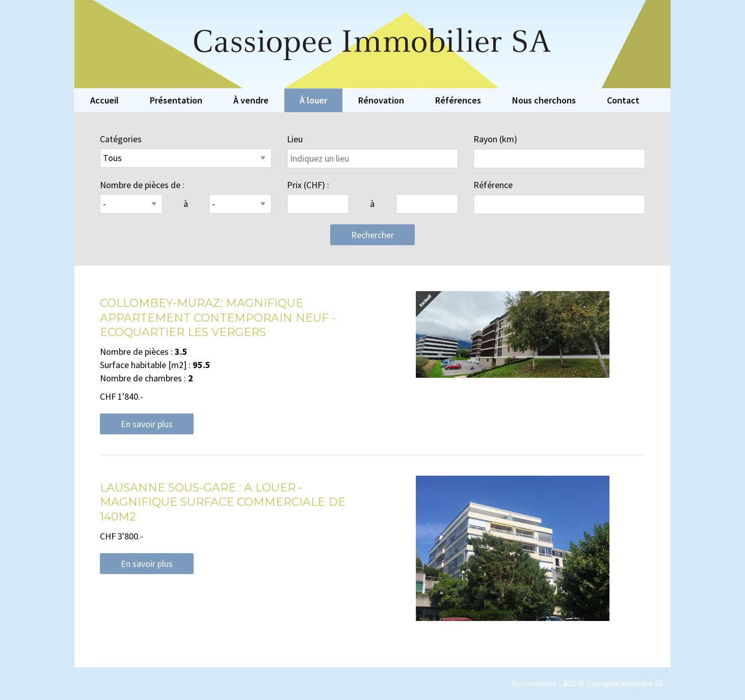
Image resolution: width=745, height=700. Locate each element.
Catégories (121, 139)
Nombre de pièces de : (142, 185)
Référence (493, 185)
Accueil (104, 100)
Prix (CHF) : (308, 185)
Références (458, 100)
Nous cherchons (544, 100)
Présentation (176, 100)
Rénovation (381, 100)
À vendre (251, 100)
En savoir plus (147, 424)
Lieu (295, 139)
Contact (623, 100)
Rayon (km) (495, 139)
